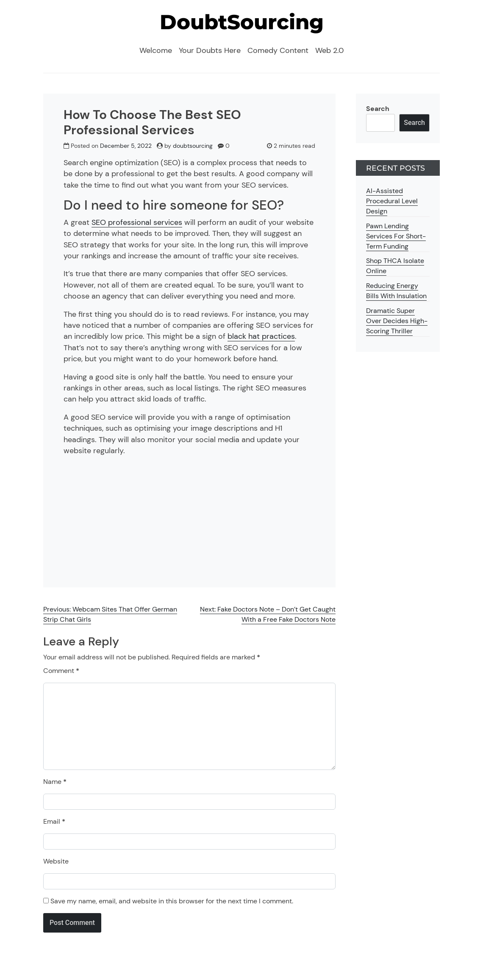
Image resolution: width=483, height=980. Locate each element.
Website (56, 861)
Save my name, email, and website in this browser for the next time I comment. (172, 901)
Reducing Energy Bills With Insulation (396, 291)
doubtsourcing (193, 146)
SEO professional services (137, 222)
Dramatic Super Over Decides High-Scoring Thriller (397, 321)
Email (54, 821)
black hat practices (261, 336)
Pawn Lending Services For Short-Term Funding (396, 236)
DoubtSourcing (242, 22)
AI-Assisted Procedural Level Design (392, 201)
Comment (61, 671)
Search (378, 109)
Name (55, 782)
